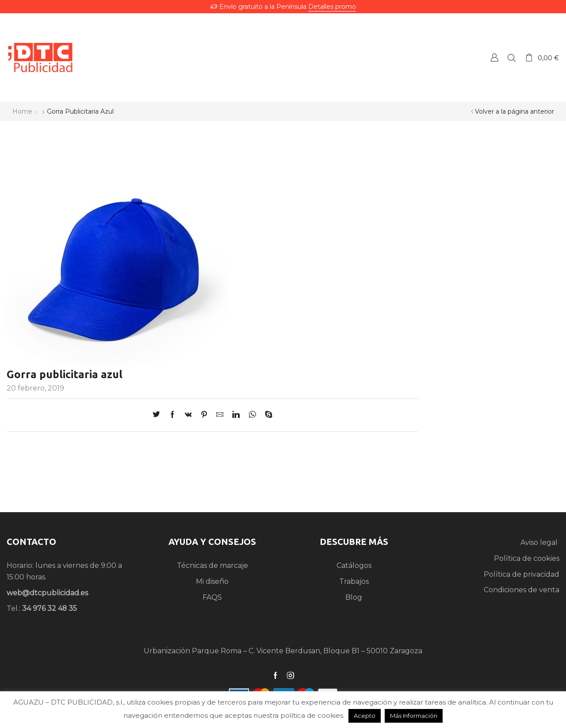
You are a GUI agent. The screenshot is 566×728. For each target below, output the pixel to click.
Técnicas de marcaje (212, 565)
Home (22, 111)
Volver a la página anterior (514, 111)
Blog (354, 597)
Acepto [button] (365, 716)
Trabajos (354, 581)
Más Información (414, 716)
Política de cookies (527, 558)
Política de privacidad (522, 574)
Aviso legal (540, 542)
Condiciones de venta (522, 590)
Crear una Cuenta (494, 57)
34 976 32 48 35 (50, 608)
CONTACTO (31, 542)
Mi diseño (212, 581)
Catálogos (354, 565)
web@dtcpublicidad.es (47, 593)
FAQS (212, 597)
